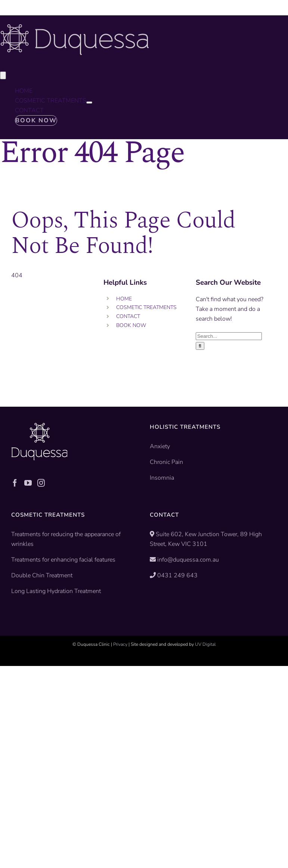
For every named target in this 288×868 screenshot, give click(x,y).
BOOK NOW (131, 325)
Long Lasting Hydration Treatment (56, 591)
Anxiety (160, 446)
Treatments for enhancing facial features (63, 560)
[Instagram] (41, 483)
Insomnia (162, 478)
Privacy (120, 644)
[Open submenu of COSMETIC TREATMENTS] (89, 103)
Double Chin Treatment (42, 575)
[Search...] (229, 336)
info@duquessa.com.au (188, 560)
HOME (124, 299)
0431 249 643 (177, 575)
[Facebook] (15, 483)
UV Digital (205, 644)
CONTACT (128, 316)
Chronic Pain (166, 462)
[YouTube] (28, 483)
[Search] (200, 346)
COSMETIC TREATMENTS (146, 307)
